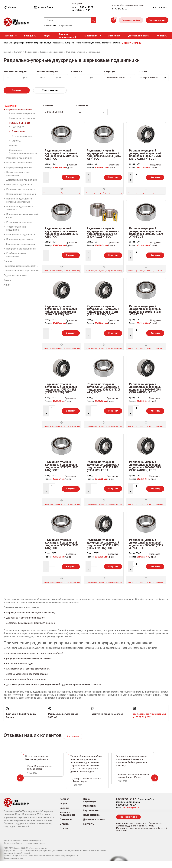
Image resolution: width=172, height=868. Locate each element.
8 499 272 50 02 (119, 9)
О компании (91, 36)
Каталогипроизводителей (67, 36)
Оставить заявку (131, 43)
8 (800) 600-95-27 (126, 805)
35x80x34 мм (143, 401)
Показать (17, 90)
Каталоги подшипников (68, 814)
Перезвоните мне (157, 20)
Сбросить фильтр (50, 90)
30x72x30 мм (143, 479)
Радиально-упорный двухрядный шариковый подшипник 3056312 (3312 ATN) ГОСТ (62, 155)
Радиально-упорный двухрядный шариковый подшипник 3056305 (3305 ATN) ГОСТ (146, 544)
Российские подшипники (19, 222)
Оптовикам (114, 36)
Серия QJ (16, 141)
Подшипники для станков (19, 239)
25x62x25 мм (101, 557)
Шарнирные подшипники (19, 167)
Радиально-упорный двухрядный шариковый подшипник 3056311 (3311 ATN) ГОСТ (146, 310)
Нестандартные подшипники (21, 194)
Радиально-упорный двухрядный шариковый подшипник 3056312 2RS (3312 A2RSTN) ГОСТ (145, 155)
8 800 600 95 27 (161, 8)
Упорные (14, 146)
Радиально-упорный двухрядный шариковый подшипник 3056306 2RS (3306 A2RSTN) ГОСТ (145, 466)
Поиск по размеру (89, 800)
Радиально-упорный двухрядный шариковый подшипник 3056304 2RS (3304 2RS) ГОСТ (103, 466)
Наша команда (91, 815)
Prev (20, 779)
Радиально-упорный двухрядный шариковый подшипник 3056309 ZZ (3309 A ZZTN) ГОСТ (103, 232)
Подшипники (10, 106)
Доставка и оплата (138, 36)
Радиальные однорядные (22, 113)
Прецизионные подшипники (21, 249)
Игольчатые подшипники (19, 163)
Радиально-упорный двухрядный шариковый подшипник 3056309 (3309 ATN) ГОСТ (146, 232)
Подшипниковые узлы (15, 275)
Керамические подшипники (21, 189)
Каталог (9, 36)
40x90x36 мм (59, 401)
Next (155, 779)
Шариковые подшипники (19, 110)
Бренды (28, 36)
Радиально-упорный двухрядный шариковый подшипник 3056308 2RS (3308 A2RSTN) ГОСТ (61, 388)
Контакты (162, 36)
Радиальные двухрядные (22, 118)
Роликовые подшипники (19, 158)
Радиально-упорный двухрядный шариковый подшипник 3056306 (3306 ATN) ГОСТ (62, 544)
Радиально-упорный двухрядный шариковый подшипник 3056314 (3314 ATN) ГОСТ (104, 155)
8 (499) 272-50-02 (126, 799)
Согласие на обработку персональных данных (24, 844)
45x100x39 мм (101, 245)
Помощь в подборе (131, 20)
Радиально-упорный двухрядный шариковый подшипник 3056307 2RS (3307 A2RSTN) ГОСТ (145, 388)
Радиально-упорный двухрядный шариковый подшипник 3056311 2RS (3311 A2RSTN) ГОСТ (103, 310)
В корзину (71, 177)
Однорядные (18, 127)
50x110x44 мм (59, 245)
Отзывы (65, 824)
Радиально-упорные (20, 123)
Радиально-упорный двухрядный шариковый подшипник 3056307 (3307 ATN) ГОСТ (62, 466)
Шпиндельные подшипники (21, 235)
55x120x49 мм (101, 323)
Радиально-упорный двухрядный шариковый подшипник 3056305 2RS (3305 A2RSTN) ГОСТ (103, 544)
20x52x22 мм (101, 479)
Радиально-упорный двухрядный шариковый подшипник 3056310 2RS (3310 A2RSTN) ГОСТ (61, 310)
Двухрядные (18, 131)
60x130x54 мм (59, 168)
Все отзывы (73, 736)
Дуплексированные (22, 136)
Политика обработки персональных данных (23, 841)
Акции (47, 36)
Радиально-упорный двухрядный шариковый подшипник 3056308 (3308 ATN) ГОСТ (104, 388)
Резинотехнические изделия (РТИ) (21, 266)
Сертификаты (91, 810)
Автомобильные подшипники (22, 180)
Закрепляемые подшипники (21, 244)
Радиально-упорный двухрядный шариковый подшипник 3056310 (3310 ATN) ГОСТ (62, 232)
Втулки (7, 280)
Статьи (64, 829)
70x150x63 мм (101, 168)
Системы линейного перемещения (21, 271)
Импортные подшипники (19, 185)
